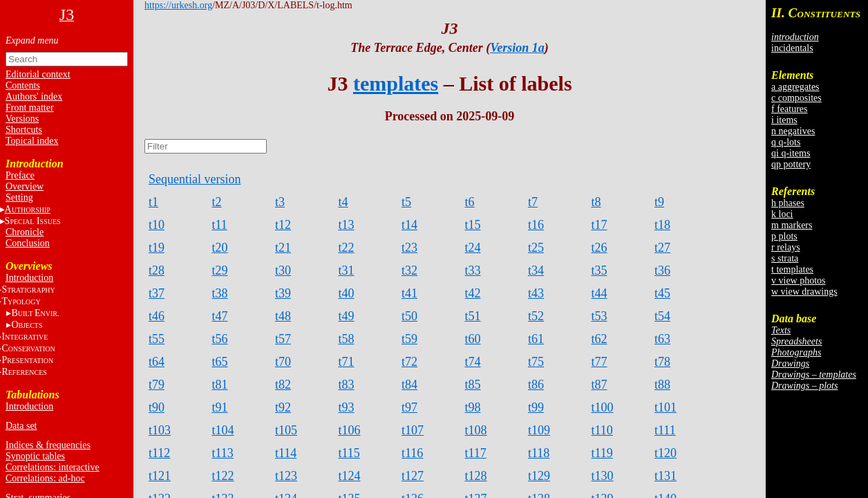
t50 (409, 316)
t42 (473, 293)
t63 (662, 339)
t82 (283, 385)
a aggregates (795, 87)
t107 (413, 430)
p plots (784, 236)
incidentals (792, 48)
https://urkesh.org (178, 5)
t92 (283, 407)
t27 (662, 248)
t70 (283, 362)
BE (35, 313)
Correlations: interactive (53, 467)
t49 (347, 316)
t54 (662, 316)
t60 (473, 339)
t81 (220, 385)
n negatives (793, 131)
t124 (350, 476)
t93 (347, 407)
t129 (539, 476)
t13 (347, 225)
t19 (157, 248)
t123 (286, 476)
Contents (23, 85)
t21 (283, 248)
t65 (220, 362)
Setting (19, 197)
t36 (662, 270)
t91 (220, 407)
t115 (349, 453)
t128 (476, 476)
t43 (536, 293)
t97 (409, 407)
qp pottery (791, 164)
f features (789, 109)
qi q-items (791, 153)
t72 (409, 362)
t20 (220, 248)
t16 (536, 225)
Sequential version (195, 179)
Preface (20, 175)
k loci (782, 214)
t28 (157, 270)
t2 (217, 202)
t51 (473, 316)
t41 (409, 293)
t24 (473, 248)
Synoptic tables (35, 456)
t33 (473, 270)
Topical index (32, 141)
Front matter (30, 108)
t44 (600, 293)
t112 (159, 453)
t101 (666, 407)
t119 (602, 453)
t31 (347, 270)
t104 (223, 430)
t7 (533, 202)
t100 (603, 407)
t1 (153, 202)
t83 (347, 385)
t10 (157, 225)
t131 (666, 476)
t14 (409, 225)
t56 (220, 339)
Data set (21, 426)
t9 (659, 202)
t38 (220, 293)
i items (784, 120)
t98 (473, 407)
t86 (536, 385)
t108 (476, 430)
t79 (157, 385)
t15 (473, 225)
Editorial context (38, 74)
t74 (473, 362)
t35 (600, 270)
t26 (600, 248)
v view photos (799, 280)
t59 (409, 339)
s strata (785, 258)
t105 (286, 430)
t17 (600, 225)
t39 (283, 293)
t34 (536, 270)
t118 (539, 453)
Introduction (29, 278)
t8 (596, 202)
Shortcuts (24, 130)
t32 (409, 270)
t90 (157, 407)
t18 (662, 225)
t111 (665, 430)
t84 (409, 385)
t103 (160, 430)
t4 (343, 202)
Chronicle (25, 232)
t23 (409, 248)
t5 (406, 202)
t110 (602, 430)
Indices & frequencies (48, 445)
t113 (223, 453)
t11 (220, 225)
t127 (413, 476)
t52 (536, 316)
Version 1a (517, 48)
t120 (666, 453)
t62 (600, 339)
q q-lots (786, 142)
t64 (157, 362)
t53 (600, 316)
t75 (536, 362)
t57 (283, 339)
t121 (160, 476)
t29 (220, 270)
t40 (347, 293)
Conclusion (28, 243)
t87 (600, 385)
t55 (157, 339)
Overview (25, 186)
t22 (347, 248)
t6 (470, 202)
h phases (788, 203)
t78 (662, 362)
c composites (796, 98)
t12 (283, 225)
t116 (412, 453)
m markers (792, 225)
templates (396, 83)
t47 (220, 316)
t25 (536, 248)
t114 (286, 453)
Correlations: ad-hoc (45, 478)
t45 (662, 293)
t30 (283, 270)
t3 (280, 202)
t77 (600, 362)
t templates (792, 269)
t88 (662, 385)
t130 (603, 476)
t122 (223, 476)
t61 (536, 339)
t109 (539, 430)
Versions (22, 119)
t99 (536, 407)
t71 (347, 362)
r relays (786, 247)
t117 (476, 453)
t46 (157, 316)
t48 (283, 316)
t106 (350, 430)
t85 (473, 385)
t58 (347, 339)
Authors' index (34, 96)
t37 (157, 293)
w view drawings (804, 292)
